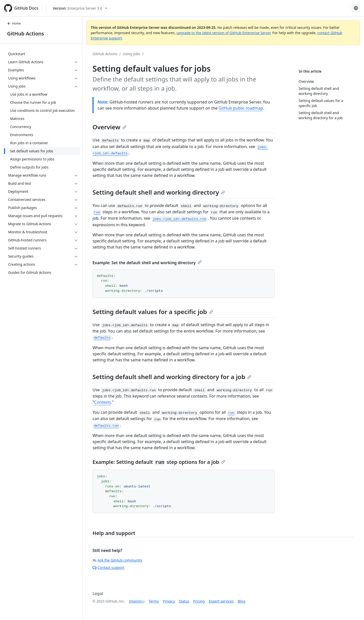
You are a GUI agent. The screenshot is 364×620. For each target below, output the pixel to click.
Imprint (135, 601)
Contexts (103, 402)
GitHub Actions (26, 34)
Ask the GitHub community (117, 560)
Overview (109, 127)
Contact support (108, 567)
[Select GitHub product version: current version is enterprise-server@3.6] (80, 8)
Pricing (199, 601)
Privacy (169, 601)
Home (14, 23)
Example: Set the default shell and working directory (147, 263)
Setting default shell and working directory (159, 192)
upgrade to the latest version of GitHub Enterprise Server (223, 33)
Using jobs (132, 54)
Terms (154, 601)
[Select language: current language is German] (356, 8)
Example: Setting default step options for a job (159, 462)
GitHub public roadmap (241, 108)
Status (184, 601)
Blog (241, 601)
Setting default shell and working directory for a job (172, 377)
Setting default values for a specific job (153, 312)
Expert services (221, 601)
